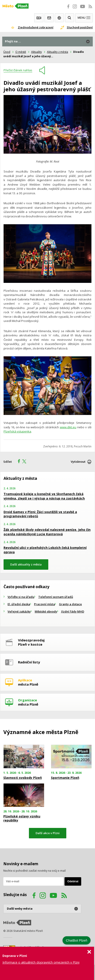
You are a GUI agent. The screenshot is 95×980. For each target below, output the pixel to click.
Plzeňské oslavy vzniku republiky (22, 818)
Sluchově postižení (80, 27)
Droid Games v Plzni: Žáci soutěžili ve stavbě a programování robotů (40, 514)
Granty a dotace (70, 604)
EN (59, 18)
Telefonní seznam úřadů (56, 597)
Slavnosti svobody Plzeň (23, 778)
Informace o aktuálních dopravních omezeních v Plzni (41, 962)
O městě (21, 52)
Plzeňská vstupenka (17, 431)
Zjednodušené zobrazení (36, 27)
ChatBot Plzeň (77, 940)
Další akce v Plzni (48, 833)
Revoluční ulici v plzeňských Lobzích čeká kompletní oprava (45, 550)
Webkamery (39, 18)
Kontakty (49, 18)
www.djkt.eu (68, 427)
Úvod (7, 52)
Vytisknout (78, 462)
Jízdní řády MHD (73, 611)
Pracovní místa (44, 604)
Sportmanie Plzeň (65, 778)
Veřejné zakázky (19, 611)
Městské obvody (46, 611)
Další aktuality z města (26, 564)
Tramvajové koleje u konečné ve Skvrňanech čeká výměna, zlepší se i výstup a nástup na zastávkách (44, 496)
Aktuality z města (58, 52)
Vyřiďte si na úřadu (21, 597)
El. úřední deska (19, 604)
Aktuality (36, 52)
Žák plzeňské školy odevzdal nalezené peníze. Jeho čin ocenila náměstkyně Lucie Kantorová (47, 532)
